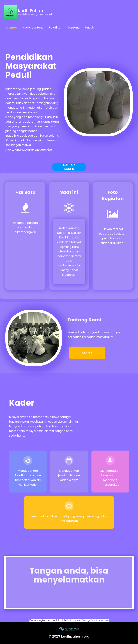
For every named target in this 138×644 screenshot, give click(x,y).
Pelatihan (56, 28)
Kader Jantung (33, 28)
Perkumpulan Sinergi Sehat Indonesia (88, 620)
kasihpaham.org (75, 636)
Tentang (74, 28)
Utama (12, 28)
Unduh (89, 28)
